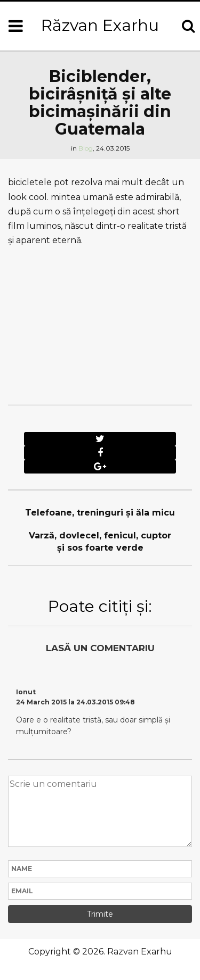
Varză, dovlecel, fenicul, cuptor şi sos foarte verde (100, 542)
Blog (86, 148)
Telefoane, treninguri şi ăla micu (100, 513)
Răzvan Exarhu (100, 25)
